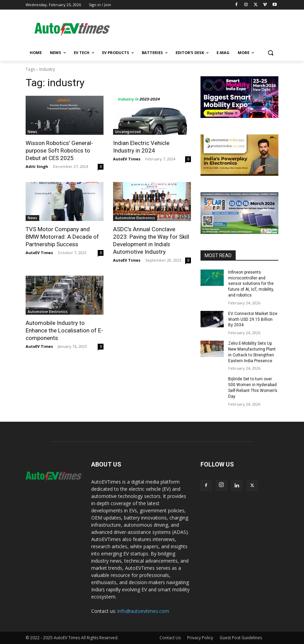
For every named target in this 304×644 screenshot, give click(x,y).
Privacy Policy (200, 638)
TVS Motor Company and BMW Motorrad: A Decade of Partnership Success (62, 237)
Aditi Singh (37, 166)
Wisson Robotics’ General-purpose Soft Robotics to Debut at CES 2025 (59, 150)
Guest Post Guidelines (241, 638)
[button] (270, 53)
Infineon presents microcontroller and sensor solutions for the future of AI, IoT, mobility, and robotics (251, 284)
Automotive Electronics (135, 218)
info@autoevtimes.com (143, 611)
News (32, 132)
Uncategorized (128, 132)
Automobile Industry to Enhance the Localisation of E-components (64, 330)
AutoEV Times (127, 159)
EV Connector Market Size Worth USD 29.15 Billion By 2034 (253, 319)
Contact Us (170, 638)
